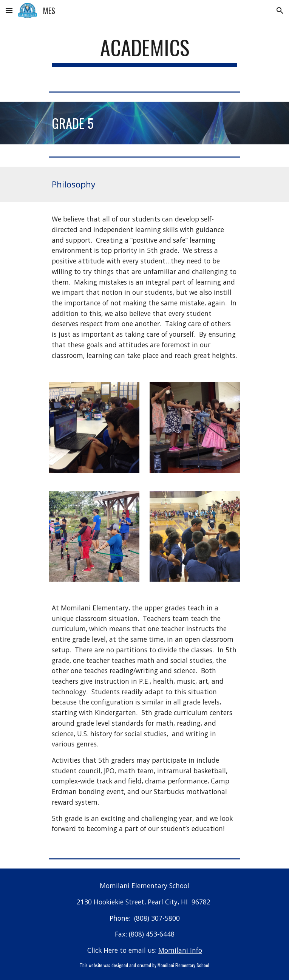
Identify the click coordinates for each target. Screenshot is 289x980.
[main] (144, 51)
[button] (9, 10)
